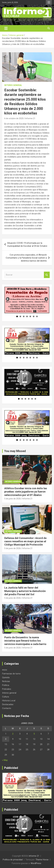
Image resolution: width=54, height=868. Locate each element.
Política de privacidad (13, 860)
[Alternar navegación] (6, 28)
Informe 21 (30, 118)
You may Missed (15, 451)
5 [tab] (30, 316)
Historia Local (9, 701)
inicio (5, 670)
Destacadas (8, 704)
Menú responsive (49, 2)
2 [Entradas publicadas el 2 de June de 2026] (13, 734)
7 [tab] (37, 316)
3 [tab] (24, 316)
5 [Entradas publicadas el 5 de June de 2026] (34, 734)
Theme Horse (42, 860)
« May (5, 760)
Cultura (6, 697)
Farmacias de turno (11, 674)
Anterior (8, 299)
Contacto (7, 708)
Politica (6, 685)
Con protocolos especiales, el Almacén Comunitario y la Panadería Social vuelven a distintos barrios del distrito (26, 258)
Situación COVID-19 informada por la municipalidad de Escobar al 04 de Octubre (27, 244)
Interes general (13, 85)
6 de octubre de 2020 (14, 118)
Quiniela (6, 677)
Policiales (7, 689)
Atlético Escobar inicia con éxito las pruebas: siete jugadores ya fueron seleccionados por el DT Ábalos (26, 492)
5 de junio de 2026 (13, 499)
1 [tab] (17, 316)
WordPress (36, 863)
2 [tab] (20, 316)
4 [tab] (27, 316)
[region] (27, 300)
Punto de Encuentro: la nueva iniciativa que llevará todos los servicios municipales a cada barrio (25, 641)
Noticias (6, 681)
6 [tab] (34, 316)
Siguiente (46, 299)
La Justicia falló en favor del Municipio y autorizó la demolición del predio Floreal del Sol (25, 591)
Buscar (47, 275)
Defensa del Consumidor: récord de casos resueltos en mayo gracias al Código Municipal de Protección (25, 541)
